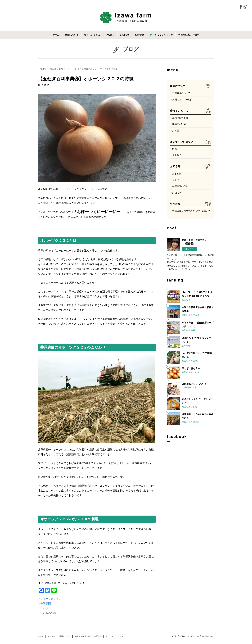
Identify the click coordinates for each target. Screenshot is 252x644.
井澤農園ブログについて (194, 384)
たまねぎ (177, 173)
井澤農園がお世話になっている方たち (191, 211)
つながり (110, 35)
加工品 (176, 131)
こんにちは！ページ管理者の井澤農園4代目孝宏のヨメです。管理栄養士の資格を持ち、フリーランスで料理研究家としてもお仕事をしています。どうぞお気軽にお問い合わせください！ (190, 262)
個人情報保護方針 (82, 636)
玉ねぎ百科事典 (180, 118)
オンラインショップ (163, 35)
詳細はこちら (189, 249)
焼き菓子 (177, 155)
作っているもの (92, 35)
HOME (41, 69)
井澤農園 (46, 603)
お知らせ (125, 35)
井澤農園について (181, 93)
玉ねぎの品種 (48, 613)
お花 (193, 330)
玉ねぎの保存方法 (191, 368)
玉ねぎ (44, 608)
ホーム (56, 35)
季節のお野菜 (179, 124)
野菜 (175, 149)
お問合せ (139, 35)
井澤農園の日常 (180, 186)
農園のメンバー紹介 (182, 100)
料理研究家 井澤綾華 (189, 35)
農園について (72, 35)
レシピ (176, 180)
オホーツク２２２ (51, 599)
